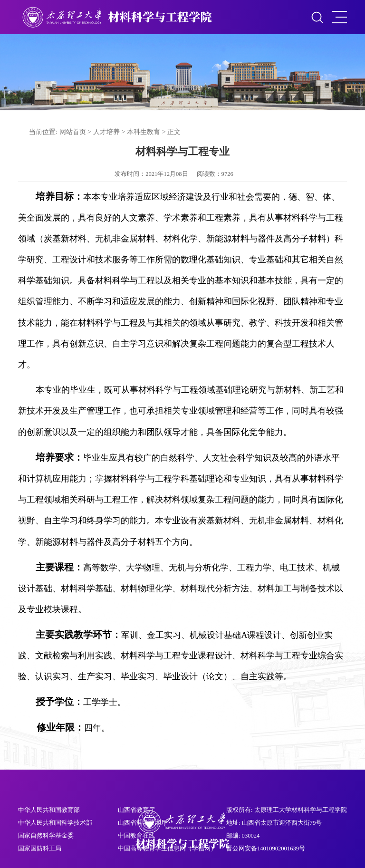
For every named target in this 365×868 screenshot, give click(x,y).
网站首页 (73, 132)
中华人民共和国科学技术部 (55, 823)
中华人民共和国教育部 (49, 810)
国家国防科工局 (40, 849)
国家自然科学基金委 (46, 836)
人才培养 (106, 132)
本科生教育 (144, 132)
